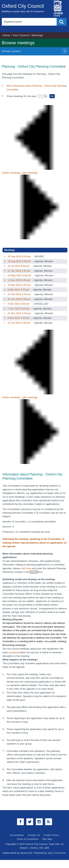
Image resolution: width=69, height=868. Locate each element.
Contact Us (34, 835)
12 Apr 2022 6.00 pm (19, 280)
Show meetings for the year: (22, 96)
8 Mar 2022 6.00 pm (18, 290)
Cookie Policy (52, 835)
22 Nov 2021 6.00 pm (19, 313)
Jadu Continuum (57, 853)
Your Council (21, 35)
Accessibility (17, 835)
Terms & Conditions (28, 839)
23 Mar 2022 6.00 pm (19, 285)
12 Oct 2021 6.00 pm (19, 323)
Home (6, 35)
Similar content (11, 51)
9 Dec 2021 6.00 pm (18, 304)
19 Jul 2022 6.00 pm (19, 266)
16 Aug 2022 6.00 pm (19, 261)
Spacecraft (26, 853)
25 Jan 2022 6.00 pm (19, 299)
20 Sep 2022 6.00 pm (19, 256)
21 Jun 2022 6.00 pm (19, 271)
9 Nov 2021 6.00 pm (18, 318)
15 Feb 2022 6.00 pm (19, 294)
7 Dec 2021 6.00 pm (18, 309)
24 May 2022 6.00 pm (19, 275)
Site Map (47, 839)
